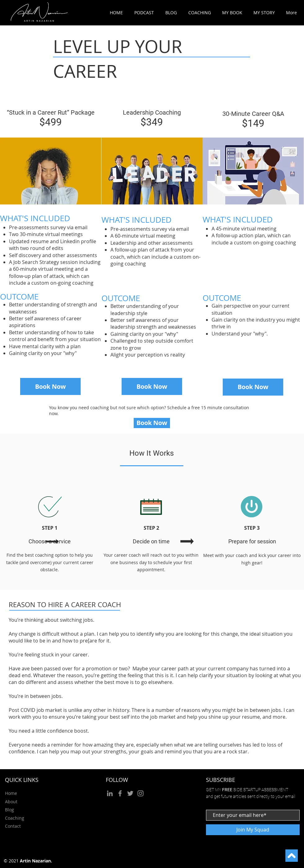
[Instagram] (141, 793)
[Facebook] (120, 793)
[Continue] (292, 856)
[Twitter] (130, 793)
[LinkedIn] (110, 793)
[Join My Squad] (253, 830)
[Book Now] (50, 386)
